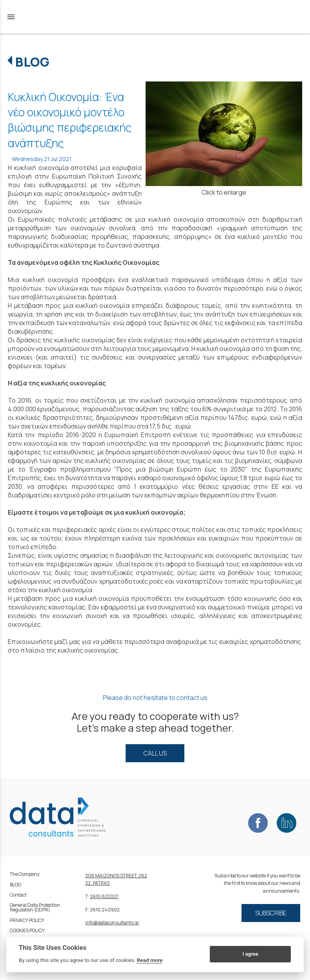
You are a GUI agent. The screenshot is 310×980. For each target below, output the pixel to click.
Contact (18, 895)
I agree (250, 954)
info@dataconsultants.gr (112, 923)
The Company (25, 874)
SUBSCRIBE (271, 913)
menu (11, 17)
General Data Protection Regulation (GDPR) (35, 907)
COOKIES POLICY (27, 930)
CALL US (155, 753)
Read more (150, 960)
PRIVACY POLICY (27, 920)
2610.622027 (104, 896)
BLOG (32, 62)
